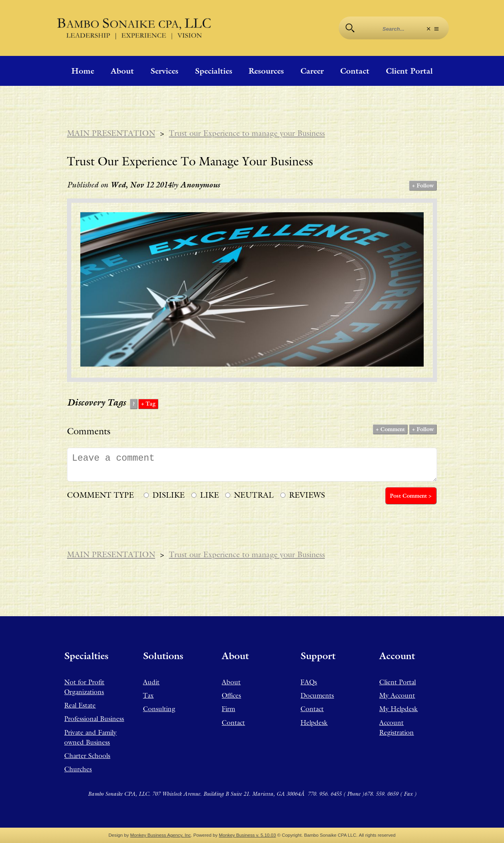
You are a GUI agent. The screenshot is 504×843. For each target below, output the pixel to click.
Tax (148, 695)
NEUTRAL (254, 495)
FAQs (309, 682)
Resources (266, 71)
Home (83, 71)
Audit (151, 682)
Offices (231, 695)
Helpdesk (314, 723)
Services (164, 71)
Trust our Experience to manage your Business (247, 133)
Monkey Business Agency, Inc (161, 835)
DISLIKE (169, 495)
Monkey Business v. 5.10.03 (247, 835)
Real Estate (80, 705)
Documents (317, 695)
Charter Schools (87, 756)
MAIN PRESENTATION (111, 133)
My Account (397, 695)
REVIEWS (307, 495)
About (122, 71)
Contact (355, 71)
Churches (78, 769)
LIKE (209, 495)
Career (312, 71)
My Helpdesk (398, 709)
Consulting (159, 709)
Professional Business (94, 719)
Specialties (214, 71)
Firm (228, 709)
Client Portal (409, 71)
